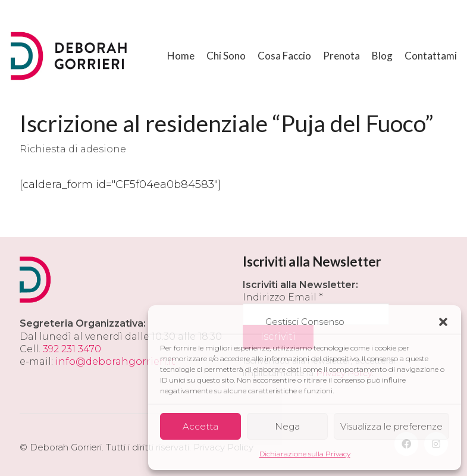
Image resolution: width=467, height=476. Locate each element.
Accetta (200, 426)
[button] (443, 322)
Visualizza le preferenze (391, 426)
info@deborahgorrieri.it (115, 361)
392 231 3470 (72, 349)
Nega (287, 426)
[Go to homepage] (70, 56)
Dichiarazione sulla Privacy (305, 454)
